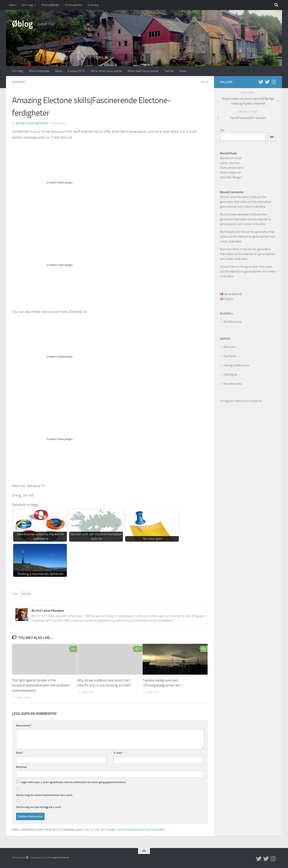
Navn (20, 753)
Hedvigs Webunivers (236, 365)
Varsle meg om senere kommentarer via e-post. (44, 795)
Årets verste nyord (232, 168)
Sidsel (224, 267)
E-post (119, 753)
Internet (19, 82)
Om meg (27, 5)
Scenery (93, 5)
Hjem (12, 5)
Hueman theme (60, 857)
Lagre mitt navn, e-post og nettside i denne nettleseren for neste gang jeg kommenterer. (73, 782)
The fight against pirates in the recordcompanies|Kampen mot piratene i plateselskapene (41, 685)
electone (26, 594)
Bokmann (230, 347)
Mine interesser (39, 71)
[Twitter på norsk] (267, 82)
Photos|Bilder (50, 5)
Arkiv (183, 71)
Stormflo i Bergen (231, 177)
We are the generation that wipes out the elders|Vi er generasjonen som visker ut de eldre (246, 202)
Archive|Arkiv (74, 5)
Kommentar (24, 725)
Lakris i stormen (230, 163)
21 (138, 649)
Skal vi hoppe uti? (231, 173)
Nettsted (21, 767)
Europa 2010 (76, 71)
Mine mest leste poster (143, 71)
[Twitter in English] (261, 82)
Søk (222, 130)
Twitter (169, 71)
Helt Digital (230, 375)
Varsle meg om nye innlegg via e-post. (39, 807)
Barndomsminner (231, 158)
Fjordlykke (230, 356)
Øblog (22, 24)
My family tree (233, 322)
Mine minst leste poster (106, 71)
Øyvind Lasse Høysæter (32, 123)
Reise (59, 71)
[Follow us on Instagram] (274, 82)
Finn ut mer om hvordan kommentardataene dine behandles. (125, 829)
